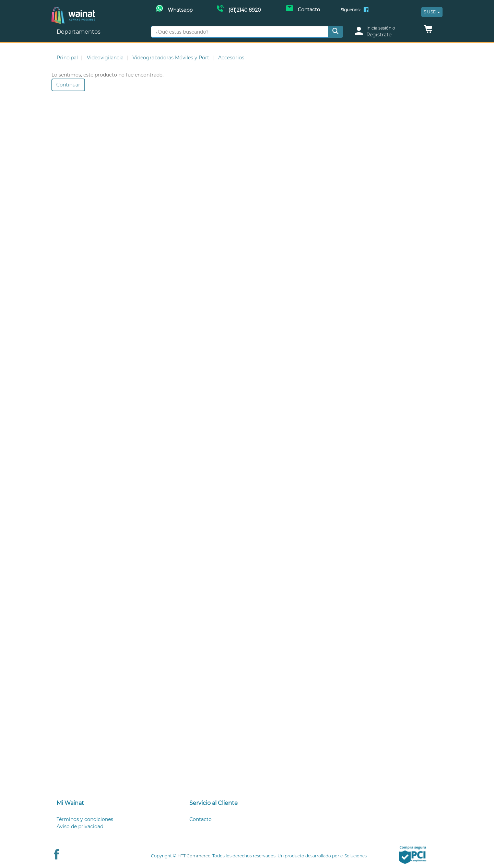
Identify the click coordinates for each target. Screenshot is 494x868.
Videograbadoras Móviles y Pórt (171, 58)
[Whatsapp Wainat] (174, 9)
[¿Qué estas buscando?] (240, 32)
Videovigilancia (105, 58)
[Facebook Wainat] (366, 10)
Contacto (201, 819)
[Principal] (73, 10)
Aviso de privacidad (80, 826)
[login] (385, 32)
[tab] (114, 803)
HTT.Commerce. (194, 856)
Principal (67, 58)
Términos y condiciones (85, 819)
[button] (428, 31)
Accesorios (231, 58)
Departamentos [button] (79, 32)
